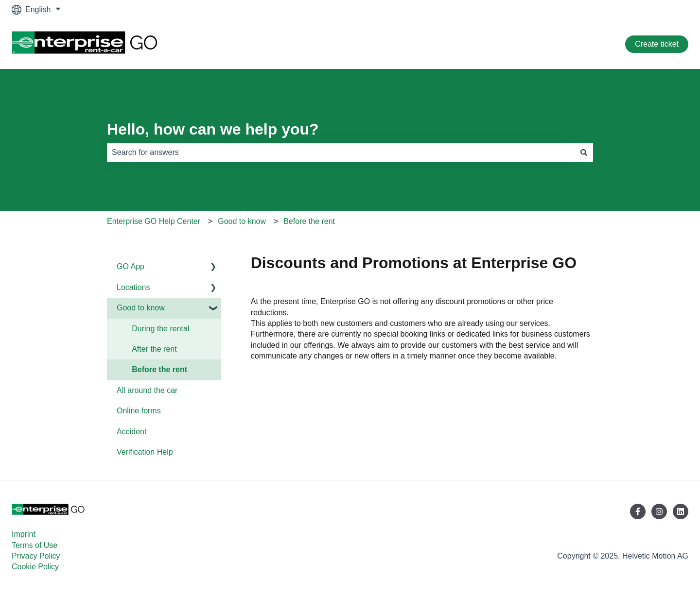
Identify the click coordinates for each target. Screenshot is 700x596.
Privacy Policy (36, 556)
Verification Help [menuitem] (145, 452)
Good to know (242, 221)
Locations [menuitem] (133, 287)
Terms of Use (35, 545)
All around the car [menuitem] (147, 390)
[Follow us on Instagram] (659, 511)
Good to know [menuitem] (141, 308)
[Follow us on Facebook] (638, 511)
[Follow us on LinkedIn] (681, 511)
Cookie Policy (35, 567)
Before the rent (309, 221)
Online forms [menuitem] (139, 411)
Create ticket (657, 44)
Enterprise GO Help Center (154, 221)
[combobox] (341, 153)
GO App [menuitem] (131, 266)
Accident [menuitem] (131, 432)
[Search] (584, 153)
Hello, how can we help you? (213, 129)
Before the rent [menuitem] (159, 369)
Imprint (24, 534)
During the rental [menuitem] (160, 329)
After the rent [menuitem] (154, 349)
